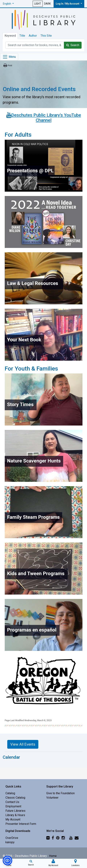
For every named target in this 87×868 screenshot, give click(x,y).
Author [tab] (33, 36)
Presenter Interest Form (21, 824)
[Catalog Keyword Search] (35, 45)
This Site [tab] (46, 36)
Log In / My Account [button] (68, 4)
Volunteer (52, 798)
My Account (13, 819)
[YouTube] (71, 838)
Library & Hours (15, 815)
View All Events (23, 744)
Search (73, 45)
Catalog (10, 793)
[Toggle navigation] (9, 57)
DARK (47, 4)
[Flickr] (48, 838)
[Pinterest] (58, 838)
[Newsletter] (77, 838)
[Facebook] (53, 838)
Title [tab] (22, 36)
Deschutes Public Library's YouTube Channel (46, 118)
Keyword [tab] (10, 36)
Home (53, 856)
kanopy (10, 842)
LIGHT (38, 4)
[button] (8, 4)
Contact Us (12, 802)
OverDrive (12, 838)
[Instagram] (63, 838)
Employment (13, 806)
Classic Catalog (15, 798)
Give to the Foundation (60, 793)
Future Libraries (15, 811)
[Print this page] (7, 65)
